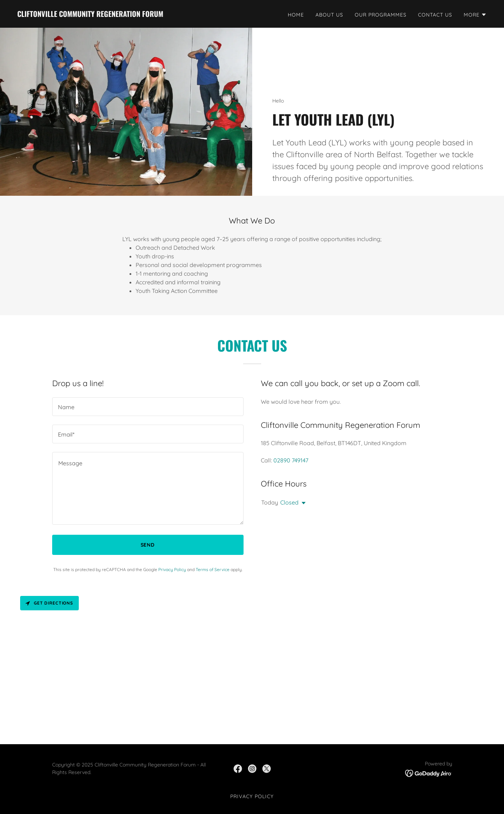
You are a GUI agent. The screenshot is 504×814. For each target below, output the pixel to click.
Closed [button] (289, 502)
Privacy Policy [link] (172, 569)
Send (148, 545)
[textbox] (148, 407)
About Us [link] (329, 15)
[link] (90, 15)
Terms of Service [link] (213, 569)
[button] (475, 15)
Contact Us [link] (435, 15)
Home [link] (296, 15)
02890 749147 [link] (291, 460)
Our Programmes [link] (381, 15)
